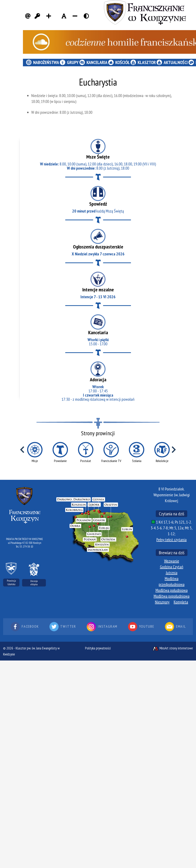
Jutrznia (172, 573)
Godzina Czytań (172, 567)
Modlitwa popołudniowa (172, 596)
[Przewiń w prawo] (174, 450)
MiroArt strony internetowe (173, 648)
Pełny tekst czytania (171, 540)
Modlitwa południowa (172, 590)
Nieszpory (162, 602)
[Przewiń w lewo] (22, 450)
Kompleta (181, 602)
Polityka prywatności (98, 648)
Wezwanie (172, 561)
